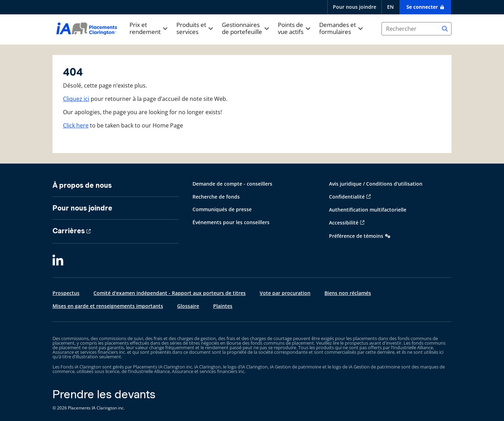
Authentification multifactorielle (368, 210)
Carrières (69, 231)
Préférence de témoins (356, 236)
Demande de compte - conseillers (232, 184)
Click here (76, 125)
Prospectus (66, 293)
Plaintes (223, 306)
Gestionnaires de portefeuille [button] (242, 29)
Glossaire (188, 306)
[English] (390, 7)
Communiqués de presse (222, 209)
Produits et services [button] (191, 29)
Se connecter (423, 7)
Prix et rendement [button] (145, 29)
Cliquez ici (76, 99)
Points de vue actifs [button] (291, 29)
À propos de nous (82, 185)
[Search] (445, 29)
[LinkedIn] (58, 261)
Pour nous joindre (355, 7)
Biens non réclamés (348, 293)
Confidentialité (347, 197)
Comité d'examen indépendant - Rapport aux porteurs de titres (170, 293)
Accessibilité (344, 223)
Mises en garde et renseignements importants (108, 306)
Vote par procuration (285, 293)
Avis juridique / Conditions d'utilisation (376, 184)
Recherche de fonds (216, 197)
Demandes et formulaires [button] (338, 29)
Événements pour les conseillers (231, 222)
